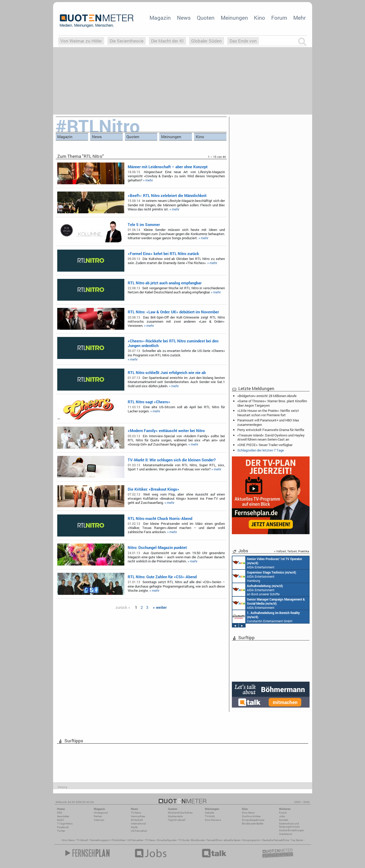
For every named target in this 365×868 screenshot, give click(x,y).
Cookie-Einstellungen (292, 830)
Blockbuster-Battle (253, 824)
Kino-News (248, 813)
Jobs (282, 816)
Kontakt (284, 820)
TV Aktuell (82, 840)
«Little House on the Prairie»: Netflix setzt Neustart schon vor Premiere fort (268, 413)
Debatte (209, 813)
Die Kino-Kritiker (251, 816)
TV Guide (184, 840)
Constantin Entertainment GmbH (266, 617)
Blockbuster (198, 840)
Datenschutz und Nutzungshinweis (289, 825)
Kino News (68, 840)
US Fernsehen (135, 840)
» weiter (160, 607)
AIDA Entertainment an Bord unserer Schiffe (267, 563)
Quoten (206, 18)
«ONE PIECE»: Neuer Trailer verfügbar (265, 445)
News (184, 18)
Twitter (61, 831)
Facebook (63, 827)
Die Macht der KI (167, 41)
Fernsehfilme (214, 840)
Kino (259, 18)
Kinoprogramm (251, 840)
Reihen (98, 816)
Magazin (160, 18)
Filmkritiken (119, 840)
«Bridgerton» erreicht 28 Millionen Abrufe (267, 396)
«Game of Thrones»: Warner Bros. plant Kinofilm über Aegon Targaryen (272, 403)
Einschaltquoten (167, 840)
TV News (150, 840)
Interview (99, 820)
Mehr (299, 18)
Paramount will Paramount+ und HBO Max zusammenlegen (268, 422)
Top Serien (297, 840)
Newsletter (63, 816)
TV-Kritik (210, 816)
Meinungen (234, 18)
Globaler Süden (206, 41)
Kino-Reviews (213, 820)
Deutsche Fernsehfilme (275, 840)
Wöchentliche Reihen (180, 813)
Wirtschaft (137, 820)
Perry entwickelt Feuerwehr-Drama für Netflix (271, 430)
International (138, 824)
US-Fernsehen (139, 831)
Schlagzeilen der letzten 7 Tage (261, 450)
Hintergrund (101, 813)
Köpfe (134, 827)
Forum (279, 18)
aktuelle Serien (232, 840)
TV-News (136, 813)
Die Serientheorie (127, 41)
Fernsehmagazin (100, 840)
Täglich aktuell (177, 820)
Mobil (60, 820)
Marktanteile (175, 816)
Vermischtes (138, 816)
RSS (59, 813)
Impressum (286, 834)
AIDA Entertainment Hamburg (264, 576)
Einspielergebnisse (253, 820)
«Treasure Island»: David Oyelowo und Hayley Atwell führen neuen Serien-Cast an (271, 437)
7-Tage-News (65, 824)
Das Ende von (243, 41)
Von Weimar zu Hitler (81, 41)
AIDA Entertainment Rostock (269, 603)
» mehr (148, 180)
